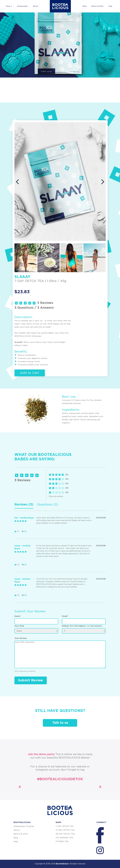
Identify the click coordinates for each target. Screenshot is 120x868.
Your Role (19, 626)
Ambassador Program (24, 826)
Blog (85, 6)
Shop (9, 6)
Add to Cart (30, 373)
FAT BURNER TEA (64, 838)
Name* (18, 616)
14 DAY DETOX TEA (65, 830)
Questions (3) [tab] (48, 505)
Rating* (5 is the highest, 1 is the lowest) (82, 626)
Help (110, 6)
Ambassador (22, 6)
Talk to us (60, 723)
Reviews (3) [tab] (24, 505)
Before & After (98, 6)
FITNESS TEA (62, 842)
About (35, 6)
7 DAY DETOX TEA (65, 826)
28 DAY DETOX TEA (65, 834)
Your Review (21, 638)
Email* (65, 616)
